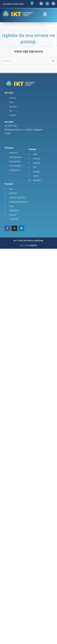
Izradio (28, 246)
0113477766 (11, 126)
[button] (45, 14)
